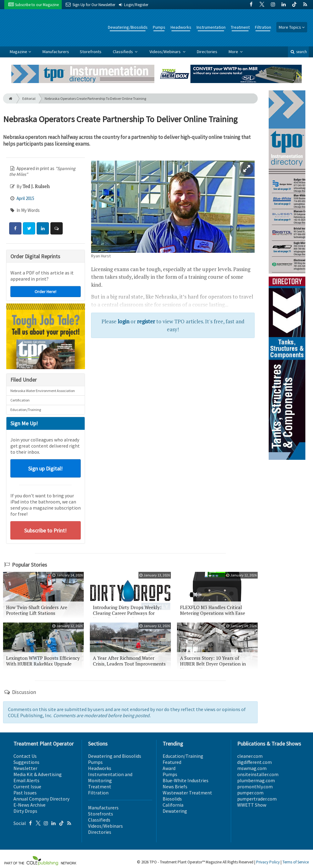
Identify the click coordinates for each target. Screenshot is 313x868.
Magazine (18, 52)
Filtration (263, 27)
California (173, 805)
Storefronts (91, 52)
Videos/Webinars (166, 52)
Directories (207, 52)
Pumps (159, 27)
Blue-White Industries (186, 780)
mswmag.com (252, 768)
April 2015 (25, 198)
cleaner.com (250, 756)
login (123, 321)
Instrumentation (211, 27)
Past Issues (25, 793)
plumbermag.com (256, 780)
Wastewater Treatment (187, 793)
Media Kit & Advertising (38, 774)
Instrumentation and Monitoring (110, 777)
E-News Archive (29, 805)
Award (169, 768)
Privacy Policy (268, 862)
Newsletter (25, 768)
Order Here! (45, 292)
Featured (172, 762)
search (298, 52)
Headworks (181, 27)
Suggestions (26, 762)
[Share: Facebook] (15, 228)
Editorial (29, 98)
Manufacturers (56, 52)
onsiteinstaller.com (258, 774)
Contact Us (25, 756)
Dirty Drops (25, 811)
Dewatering (175, 811)
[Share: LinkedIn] (43, 228)
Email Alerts (26, 780)
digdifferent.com (254, 762)
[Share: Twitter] (29, 228)
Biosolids (172, 799)
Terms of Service (296, 862)
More (234, 52)
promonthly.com (255, 786)
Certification (20, 400)
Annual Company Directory (41, 799)
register (146, 321)
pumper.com (250, 793)
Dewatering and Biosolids (115, 756)
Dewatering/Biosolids (128, 27)
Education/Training (26, 410)
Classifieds (123, 52)
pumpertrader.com (257, 799)
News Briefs (175, 786)
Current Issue (27, 786)
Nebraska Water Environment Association (43, 391)
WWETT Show (252, 805)
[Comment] (57, 228)
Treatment (240, 27)
